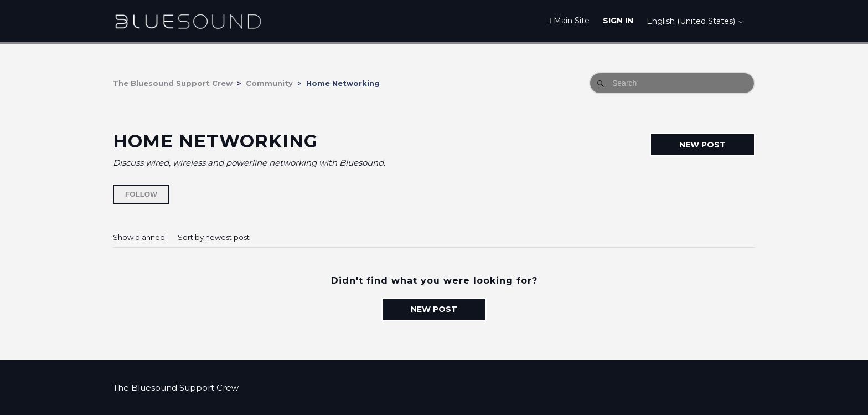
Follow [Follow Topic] (141, 194)
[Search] (672, 83)
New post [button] (702, 145)
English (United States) (695, 21)
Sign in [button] (618, 21)
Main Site (569, 21)
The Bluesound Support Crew (173, 83)
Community (269, 83)
